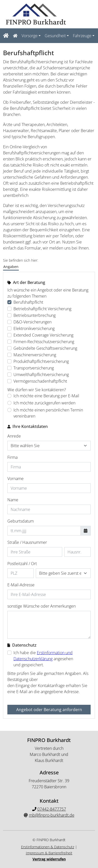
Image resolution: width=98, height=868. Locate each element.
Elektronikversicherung (34, 328)
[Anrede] (49, 446)
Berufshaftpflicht (28, 302)
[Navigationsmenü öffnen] (7, 36)
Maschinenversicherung (35, 355)
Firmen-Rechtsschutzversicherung (44, 342)
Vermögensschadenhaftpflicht (40, 381)
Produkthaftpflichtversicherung (41, 361)
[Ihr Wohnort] (63, 573)
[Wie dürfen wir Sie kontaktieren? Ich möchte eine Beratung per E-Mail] (9, 396)
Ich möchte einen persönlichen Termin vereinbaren (48, 413)
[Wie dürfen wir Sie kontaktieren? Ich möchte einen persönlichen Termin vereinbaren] (9, 410)
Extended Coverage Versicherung (43, 335)
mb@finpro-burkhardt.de (52, 815)
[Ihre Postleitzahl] (21, 573)
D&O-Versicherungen (32, 322)
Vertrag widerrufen (49, 859)
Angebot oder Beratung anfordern (49, 710)
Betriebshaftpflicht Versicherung (42, 309)
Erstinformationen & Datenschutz (48, 847)
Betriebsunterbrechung (35, 315)
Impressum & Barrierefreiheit (49, 853)
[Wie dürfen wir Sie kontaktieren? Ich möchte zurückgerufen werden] (9, 403)
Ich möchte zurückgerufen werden (44, 403)
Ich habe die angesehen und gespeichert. (43, 659)
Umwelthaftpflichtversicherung (41, 375)
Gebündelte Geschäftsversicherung (45, 348)
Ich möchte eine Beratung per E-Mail (46, 396)
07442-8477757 (52, 809)
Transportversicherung (34, 368)
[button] (18, 36)
